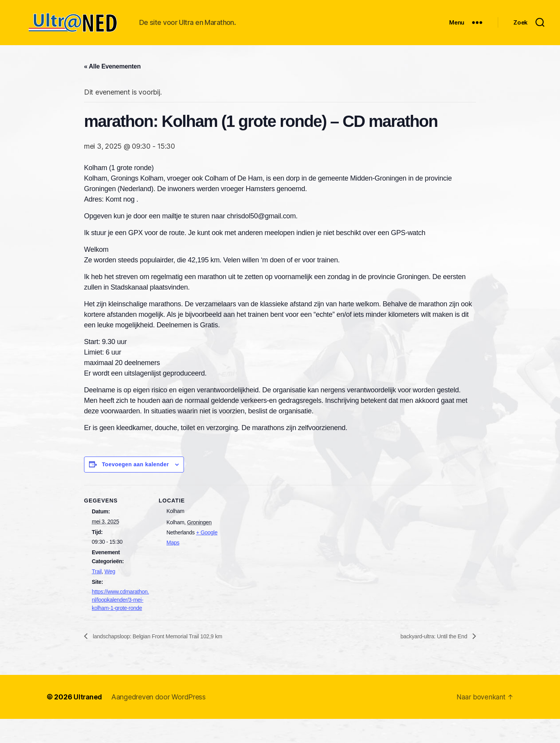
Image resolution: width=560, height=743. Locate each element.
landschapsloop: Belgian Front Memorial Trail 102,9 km (165, 660)
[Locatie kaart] (274, 563)
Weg (110, 595)
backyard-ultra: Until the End (430, 660)
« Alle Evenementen (112, 90)
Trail (97, 595)
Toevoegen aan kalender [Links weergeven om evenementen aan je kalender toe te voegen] (136, 488)
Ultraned (88, 721)
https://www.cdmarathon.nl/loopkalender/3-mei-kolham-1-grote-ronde (120, 624)
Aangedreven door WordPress (160, 721)
